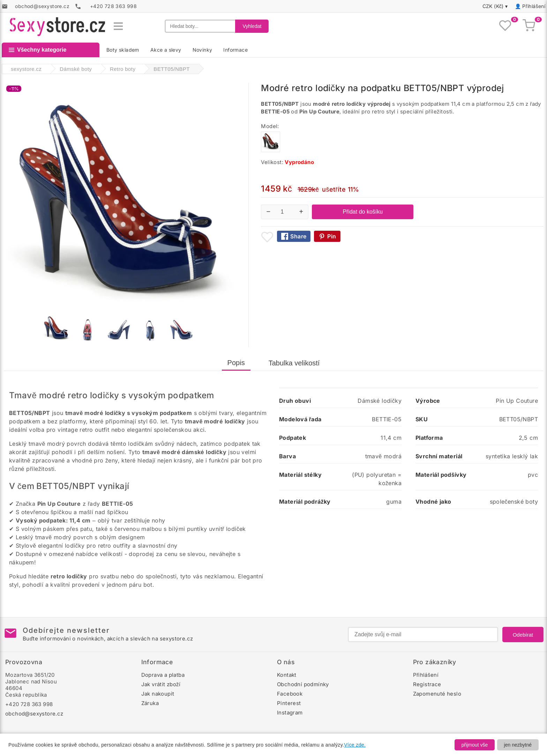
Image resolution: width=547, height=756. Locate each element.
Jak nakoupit (158, 694)
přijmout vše (475, 745)
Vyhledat (252, 26)
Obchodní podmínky (303, 684)
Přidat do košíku (363, 212)
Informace (235, 50)
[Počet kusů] (285, 212)
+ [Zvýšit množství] (301, 212)
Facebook (290, 694)
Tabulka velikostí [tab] (294, 363)
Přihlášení (534, 6)
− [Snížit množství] (269, 212)
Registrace (427, 684)
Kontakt (287, 675)
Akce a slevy (166, 50)
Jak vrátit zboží (161, 684)
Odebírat (523, 635)
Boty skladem (123, 50)
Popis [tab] (236, 363)
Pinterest (289, 703)
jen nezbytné (518, 745)
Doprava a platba (163, 675)
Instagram (290, 713)
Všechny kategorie (38, 50)
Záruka (150, 703)
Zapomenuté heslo (437, 694)
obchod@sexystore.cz (34, 714)
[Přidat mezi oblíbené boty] (267, 237)
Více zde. (355, 745)
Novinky (203, 50)
